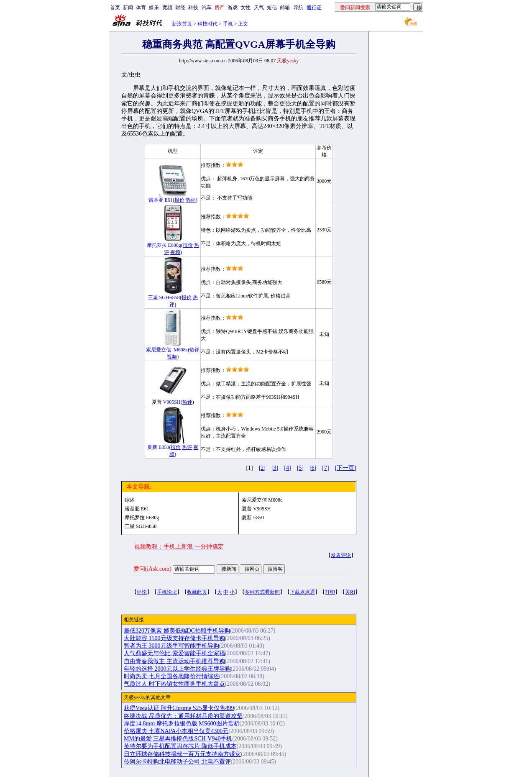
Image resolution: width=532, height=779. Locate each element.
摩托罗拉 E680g (142, 518)
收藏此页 (197, 592)
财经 (180, 8)
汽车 (207, 8)
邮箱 (285, 8)
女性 (246, 8)
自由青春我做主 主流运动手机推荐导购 (174, 661)
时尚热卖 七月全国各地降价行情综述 (171, 676)
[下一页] (346, 468)
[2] (262, 468)
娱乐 (154, 8)
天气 (259, 8)
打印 (330, 592)
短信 (272, 8)
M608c (181, 350)
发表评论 (341, 555)
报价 (179, 200)
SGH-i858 (170, 297)
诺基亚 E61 (137, 509)
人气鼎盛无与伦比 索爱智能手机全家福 (174, 653)
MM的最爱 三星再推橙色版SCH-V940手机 (178, 739)
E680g (175, 245)
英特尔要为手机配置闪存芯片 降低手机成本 (180, 746)
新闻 (128, 8)
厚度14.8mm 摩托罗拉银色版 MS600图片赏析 (182, 724)
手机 (228, 24)
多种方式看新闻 (262, 592)
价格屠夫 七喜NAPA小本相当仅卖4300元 (176, 731)
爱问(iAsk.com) (152, 569)
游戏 (233, 8)
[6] (313, 468)
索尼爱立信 (159, 350)
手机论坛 (167, 592)
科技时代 (207, 24)
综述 (130, 500)
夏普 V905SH (256, 509)
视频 (175, 252)
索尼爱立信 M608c (262, 500)
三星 (153, 297)
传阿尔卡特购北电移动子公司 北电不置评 (177, 762)
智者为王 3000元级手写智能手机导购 (171, 646)
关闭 (350, 592)
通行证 (314, 8)
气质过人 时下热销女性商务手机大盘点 (174, 684)
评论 (142, 592)
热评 (191, 200)
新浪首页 (182, 24)
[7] (325, 468)
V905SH (172, 402)
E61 (169, 200)
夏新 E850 (253, 518)
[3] (275, 468)
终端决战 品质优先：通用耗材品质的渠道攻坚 (183, 716)
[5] (300, 468)
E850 (164, 447)
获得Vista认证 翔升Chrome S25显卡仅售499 (179, 708)
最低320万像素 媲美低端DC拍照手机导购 (177, 631)
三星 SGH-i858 (141, 526)
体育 (141, 8)
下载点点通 (302, 592)
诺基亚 (156, 200)
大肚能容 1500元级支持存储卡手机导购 (174, 638)
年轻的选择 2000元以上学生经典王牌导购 (177, 669)
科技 (193, 8)
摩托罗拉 (157, 245)
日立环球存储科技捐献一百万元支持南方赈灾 (182, 754)
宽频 (167, 8)
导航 (298, 8)
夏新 (152, 447)
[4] (287, 468)
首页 (115, 8)
